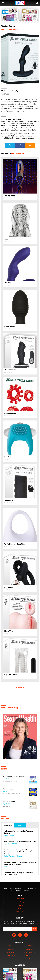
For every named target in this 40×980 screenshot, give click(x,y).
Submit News (20, 899)
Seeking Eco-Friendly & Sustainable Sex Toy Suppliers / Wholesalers (20, 863)
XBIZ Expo (29, 955)
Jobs (20, 825)
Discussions (8, 825)
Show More (20, 687)
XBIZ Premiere (11, 955)
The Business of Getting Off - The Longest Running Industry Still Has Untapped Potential (19, 852)
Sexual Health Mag (9, 708)
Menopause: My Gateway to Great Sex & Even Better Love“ (18, 874)
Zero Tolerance (9, 30)
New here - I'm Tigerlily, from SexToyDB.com (20, 842)
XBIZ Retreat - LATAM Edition (14, 776)
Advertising (20, 902)
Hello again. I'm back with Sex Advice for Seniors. (19, 832)
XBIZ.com (11, 946)
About (20, 908)
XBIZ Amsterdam (29, 952)
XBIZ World (11, 952)
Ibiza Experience (9, 801)
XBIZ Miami (29, 949)
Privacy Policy (20, 911)
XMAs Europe (8, 789)
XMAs (29, 959)
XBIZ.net (5, 819)
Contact (20, 905)
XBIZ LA (29, 946)
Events (4, 769)
